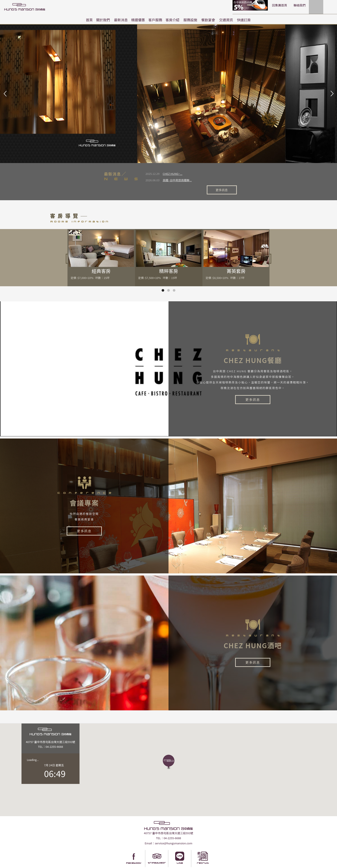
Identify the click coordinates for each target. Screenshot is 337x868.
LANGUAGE (324, 5)
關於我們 (103, 20)
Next (331, 94)
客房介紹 (173, 20)
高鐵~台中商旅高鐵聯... (177, 180)
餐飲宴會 (208, 20)
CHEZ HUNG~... (172, 174)
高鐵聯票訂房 (218, 5)
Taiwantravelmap (140, 864)
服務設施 (190, 20)
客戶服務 (155, 20)
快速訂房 (244, 20)
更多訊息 (226, 177)
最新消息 (121, 20)
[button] (169, 751)
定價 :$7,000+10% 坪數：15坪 (90, 266)
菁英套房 (236, 259)
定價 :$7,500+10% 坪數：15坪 (158, 266)
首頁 (89, 20)
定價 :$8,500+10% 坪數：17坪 (225, 266)
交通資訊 (226, 20)
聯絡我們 (267, 5)
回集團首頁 (247, 5)
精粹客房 (169, 259)
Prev (6, 94)
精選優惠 (138, 20)
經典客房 (101, 259)
